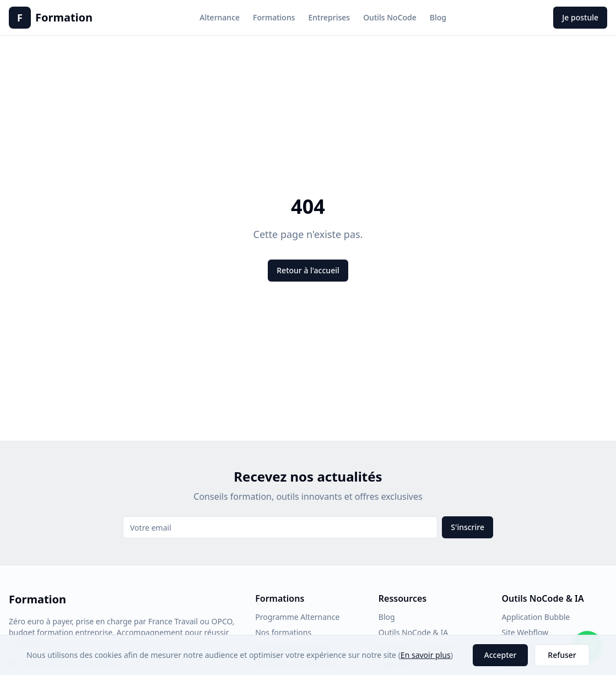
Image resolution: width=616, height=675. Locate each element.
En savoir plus (426, 655)
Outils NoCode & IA (413, 632)
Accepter (501, 655)
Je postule (580, 17)
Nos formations (283, 632)
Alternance (220, 17)
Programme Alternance (297, 617)
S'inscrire (468, 527)
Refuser (562, 655)
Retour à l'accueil (308, 270)
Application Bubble (536, 617)
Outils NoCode (390, 17)
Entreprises (329, 17)
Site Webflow (525, 632)
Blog (438, 17)
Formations (274, 17)
